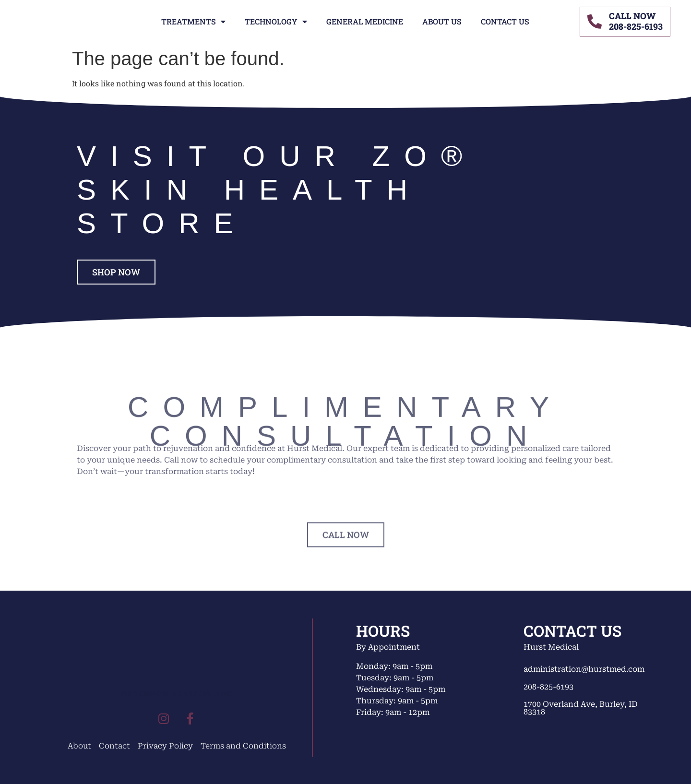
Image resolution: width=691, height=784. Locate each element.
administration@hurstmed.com (584, 669)
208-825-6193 (548, 687)
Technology (276, 22)
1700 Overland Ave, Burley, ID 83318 (581, 708)
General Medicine (365, 21)
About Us (442, 21)
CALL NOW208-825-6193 (636, 21)
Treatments (193, 22)
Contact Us (505, 21)
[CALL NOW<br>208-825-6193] (595, 22)
